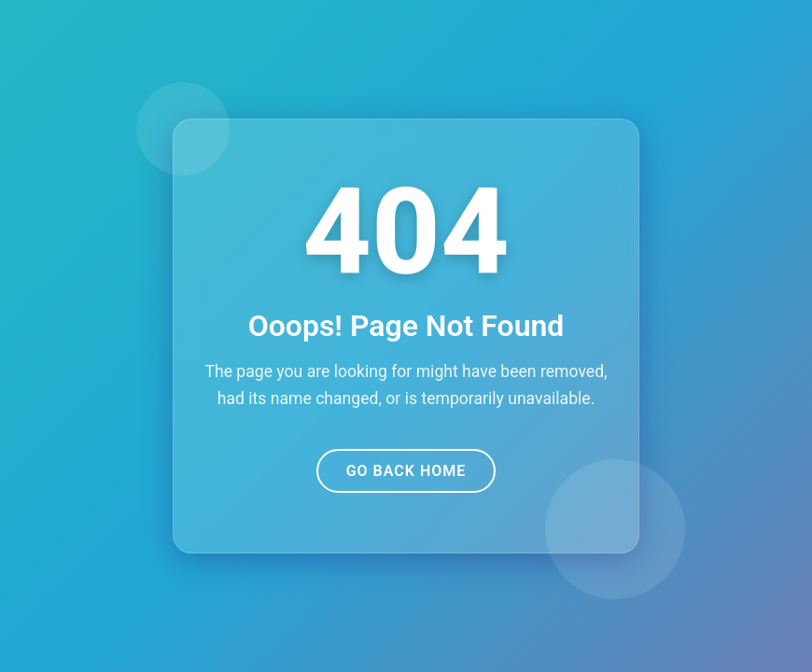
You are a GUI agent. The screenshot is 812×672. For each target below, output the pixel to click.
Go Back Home (406, 471)
